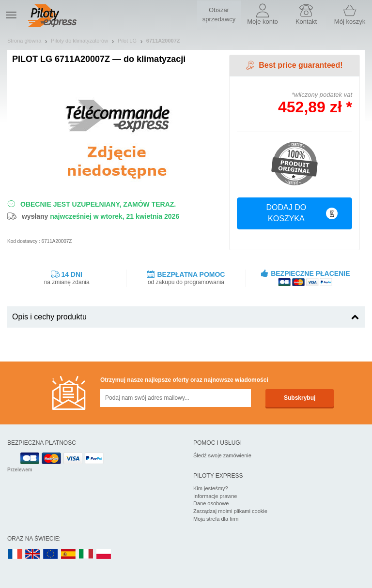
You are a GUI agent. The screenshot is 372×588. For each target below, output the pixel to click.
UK (33, 554)
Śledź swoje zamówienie (222, 455)
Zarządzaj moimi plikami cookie (230, 511)
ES (68, 554)
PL (104, 554)
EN (51, 554)
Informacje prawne (215, 496)
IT (86, 554)
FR (15, 554)
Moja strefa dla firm (216, 519)
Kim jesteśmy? (211, 488)
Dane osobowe (211, 503)
